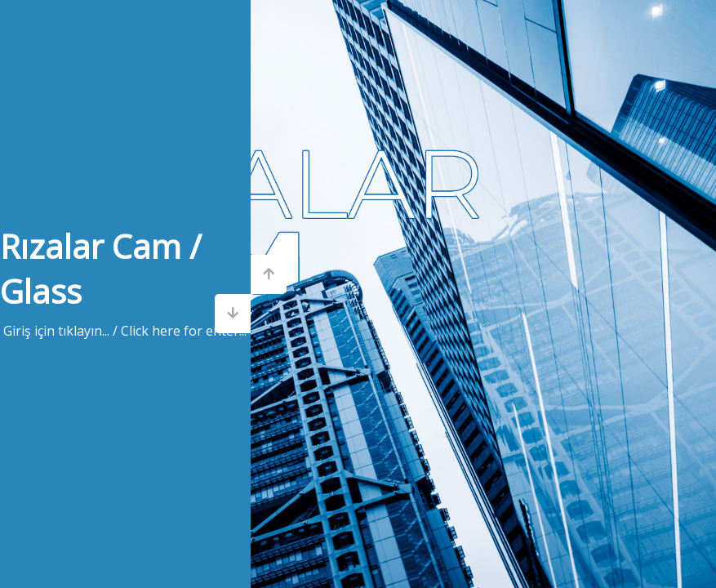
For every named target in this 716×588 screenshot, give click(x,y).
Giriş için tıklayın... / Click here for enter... (125, 331)
